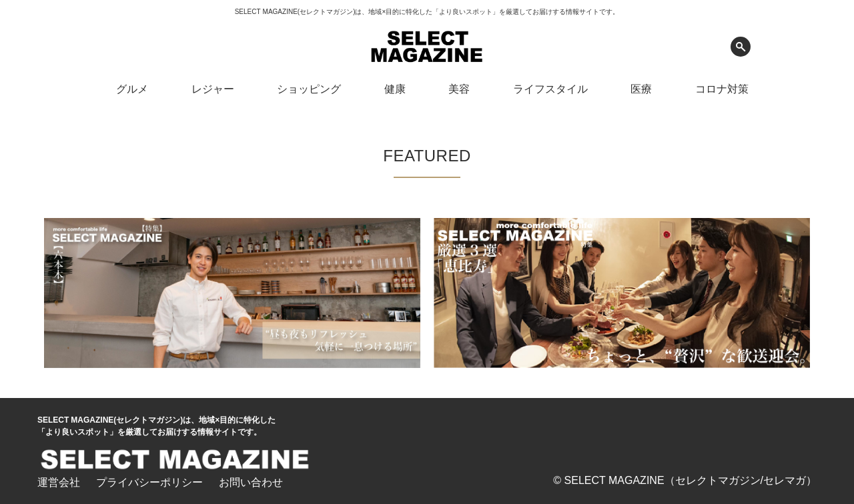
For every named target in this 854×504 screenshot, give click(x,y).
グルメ (132, 89)
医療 (641, 89)
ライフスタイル (550, 89)
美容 (459, 89)
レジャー (213, 89)
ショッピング (309, 89)
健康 (395, 89)
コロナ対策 (722, 89)
